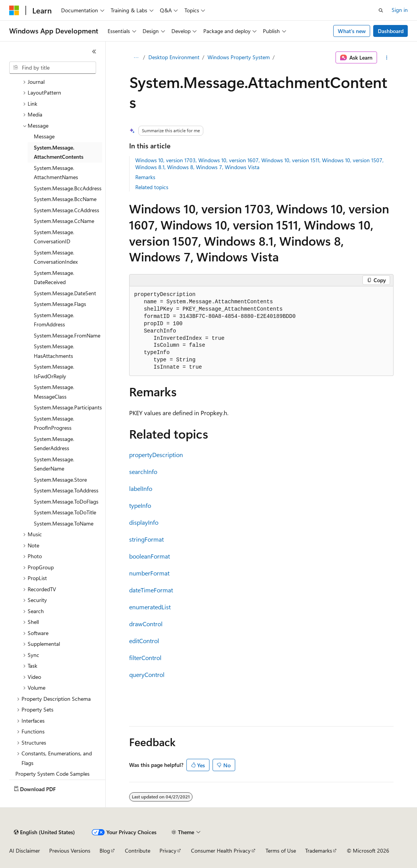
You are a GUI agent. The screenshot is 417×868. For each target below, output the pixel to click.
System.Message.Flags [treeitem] (60, 304)
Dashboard (391, 31)
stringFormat (146, 539)
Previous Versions (70, 851)
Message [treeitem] (44, 136)
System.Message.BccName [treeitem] (65, 199)
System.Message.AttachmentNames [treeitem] (56, 173)
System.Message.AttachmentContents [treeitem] (59, 152)
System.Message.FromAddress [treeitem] (54, 320)
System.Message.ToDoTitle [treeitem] (65, 512)
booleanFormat (150, 556)
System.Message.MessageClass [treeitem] (54, 392)
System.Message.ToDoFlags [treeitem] (66, 501)
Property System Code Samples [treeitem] (52, 774)
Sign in (400, 10)
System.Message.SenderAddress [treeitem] (54, 444)
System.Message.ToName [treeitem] (64, 523)
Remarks (145, 177)
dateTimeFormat (151, 590)
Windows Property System (239, 57)
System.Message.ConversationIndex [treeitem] (56, 257)
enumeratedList (150, 607)
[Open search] (381, 10)
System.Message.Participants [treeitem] (68, 407)
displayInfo (144, 522)
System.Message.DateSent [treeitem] (65, 293)
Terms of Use (281, 851)
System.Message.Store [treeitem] (60, 480)
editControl (144, 641)
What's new (352, 31)
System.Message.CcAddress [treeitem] (66, 210)
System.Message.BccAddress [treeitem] (68, 188)
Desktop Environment (174, 57)
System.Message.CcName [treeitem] (64, 221)
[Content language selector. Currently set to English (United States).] (44, 832)
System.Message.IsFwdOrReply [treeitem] (54, 371)
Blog (105, 851)
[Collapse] (94, 52)
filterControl (145, 658)
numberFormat (149, 573)
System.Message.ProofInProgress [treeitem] (54, 423)
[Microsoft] (14, 10)
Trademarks (319, 851)
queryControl (147, 674)
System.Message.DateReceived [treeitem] (54, 278)
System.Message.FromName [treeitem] (67, 335)
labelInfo (141, 488)
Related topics (152, 187)
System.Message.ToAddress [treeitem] (66, 490)
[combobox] (53, 68)
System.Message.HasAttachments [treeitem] (54, 351)
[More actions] (387, 58)
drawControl (146, 624)
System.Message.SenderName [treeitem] (54, 464)
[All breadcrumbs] (136, 58)
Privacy (168, 851)
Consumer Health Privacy (221, 851)
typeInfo (140, 505)
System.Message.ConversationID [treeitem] (54, 237)
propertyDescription (156, 455)
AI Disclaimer (25, 851)
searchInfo (143, 471)
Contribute (138, 851)
